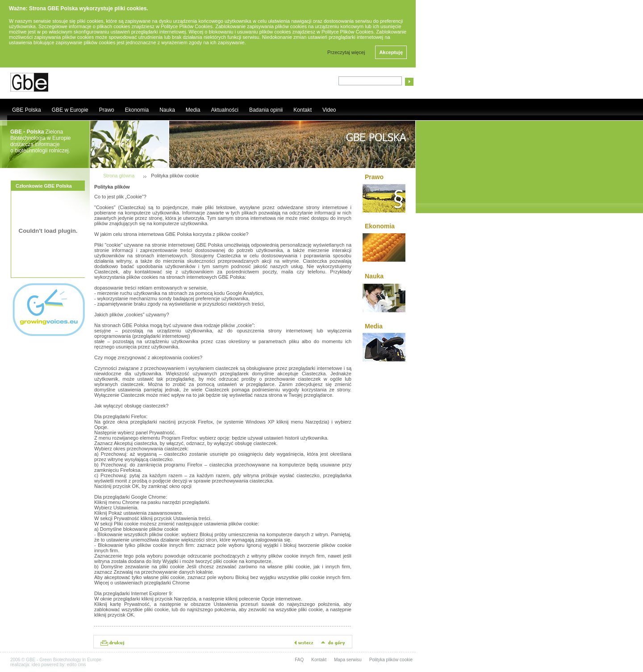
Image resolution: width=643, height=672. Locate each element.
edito (72, 665)
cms (82, 665)
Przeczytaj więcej (346, 52)
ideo (36, 665)
